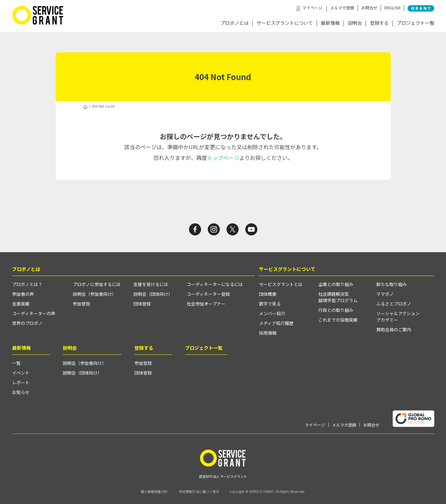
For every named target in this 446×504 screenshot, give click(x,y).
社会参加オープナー (206, 304)
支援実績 (21, 304)
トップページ (223, 158)
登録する (379, 23)
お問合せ (369, 8)
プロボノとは (235, 23)
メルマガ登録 (342, 8)
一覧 (16, 363)
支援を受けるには (151, 284)
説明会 (355, 23)
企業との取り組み (336, 284)
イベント (21, 373)
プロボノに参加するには (97, 284)
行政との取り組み (336, 310)
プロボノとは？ (27, 284)
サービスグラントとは (281, 284)
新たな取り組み (392, 284)
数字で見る (270, 304)
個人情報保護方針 (154, 491)
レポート (21, 382)
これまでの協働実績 (338, 320)
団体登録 (142, 304)
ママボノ (385, 294)
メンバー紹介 (272, 313)
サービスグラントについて (285, 23)
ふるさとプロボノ (394, 304)
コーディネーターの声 (34, 313)
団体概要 (268, 294)
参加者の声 (23, 294)
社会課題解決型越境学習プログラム (338, 297)
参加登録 (81, 304)
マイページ (315, 425)
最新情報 (330, 23)
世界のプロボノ (27, 323)
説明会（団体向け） (153, 294)
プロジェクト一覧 (416, 23)
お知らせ (21, 392)
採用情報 (268, 333)
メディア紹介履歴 (276, 323)
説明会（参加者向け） (94, 294)
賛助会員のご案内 (394, 329)
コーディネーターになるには (215, 284)
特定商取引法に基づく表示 (199, 491)
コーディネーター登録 (208, 294)
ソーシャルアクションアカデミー (398, 317)
